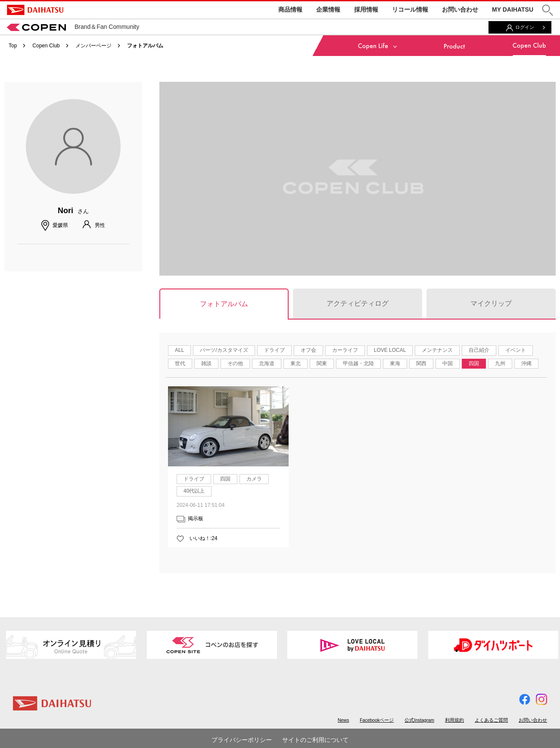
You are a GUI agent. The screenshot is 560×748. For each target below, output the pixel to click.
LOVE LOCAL (390, 350)
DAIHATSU (35, 10)
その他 (235, 363)
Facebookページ (377, 720)
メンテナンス (437, 350)
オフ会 (308, 350)
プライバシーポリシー (242, 740)
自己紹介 (479, 350)
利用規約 (454, 720)
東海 (395, 363)
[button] (548, 10)
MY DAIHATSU (513, 9)
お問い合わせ (460, 9)
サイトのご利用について (315, 740)
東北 (296, 363)
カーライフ (345, 350)
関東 (322, 363)
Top (13, 46)
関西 (421, 363)
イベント (516, 350)
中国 (448, 363)
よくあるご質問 (491, 720)
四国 (474, 363)
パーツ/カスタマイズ (224, 350)
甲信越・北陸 (358, 363)
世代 (180, 363)
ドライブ (274, 350)
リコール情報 (410, 9)
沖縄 (526, 363)
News (343, 720)
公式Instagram (419, 720)
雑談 (206, 363)
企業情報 (328, 9)
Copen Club (46, 46)
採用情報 (366, 9)
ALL (179, 350)
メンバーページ (93, 46)
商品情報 (290, 9)
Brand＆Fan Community (73, 27)
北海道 (267, 363)
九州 (500, 363)
